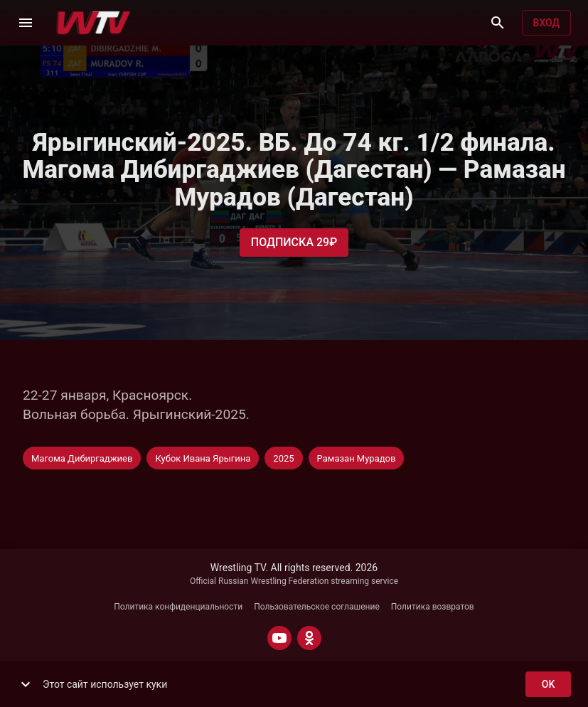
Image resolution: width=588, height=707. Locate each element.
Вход (546, 23)
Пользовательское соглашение (317, 607)
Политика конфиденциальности (178, 607)
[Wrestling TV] (93, 23)
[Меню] (26, 23)
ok (548, 685)
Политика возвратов (433, 607)
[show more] (26, 684)
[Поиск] (498, 23)
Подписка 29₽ (294, 243)
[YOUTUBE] (279, 638)
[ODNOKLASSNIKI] (309, 638)
